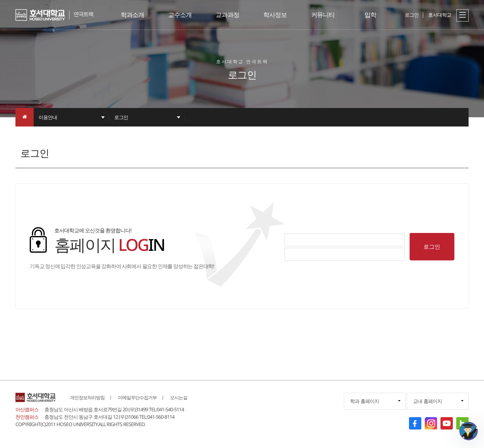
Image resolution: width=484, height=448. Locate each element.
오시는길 (179, 397)
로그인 (121, 117)
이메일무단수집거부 (137, 397)
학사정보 (275, 15)
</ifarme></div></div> (469, 431)
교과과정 (227, 15)
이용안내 (48, 117)
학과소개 (132, 15)
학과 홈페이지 (365, 401)
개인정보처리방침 (87, 397)
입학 (370, 15)
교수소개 (180, 15)
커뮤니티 (323, 15)
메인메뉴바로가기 (0, 0)
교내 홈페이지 (428, 401)
